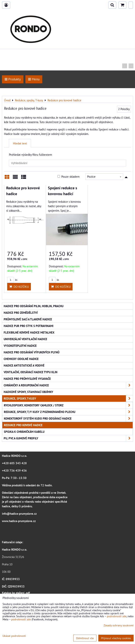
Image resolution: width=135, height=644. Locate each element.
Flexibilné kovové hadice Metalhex (29, 332)
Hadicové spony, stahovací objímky (28, 392)
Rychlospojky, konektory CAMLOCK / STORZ (68, 405)
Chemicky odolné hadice (21, 359)
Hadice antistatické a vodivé (24, 365)
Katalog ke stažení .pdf (16, 593)
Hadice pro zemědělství (21, 313)
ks (12, 280)
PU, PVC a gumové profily (68, 438)
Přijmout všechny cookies (116, 638)
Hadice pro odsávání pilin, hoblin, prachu (34, 306)
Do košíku (19, 287)
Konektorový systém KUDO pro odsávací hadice (68, 418)
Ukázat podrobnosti (14, 636)
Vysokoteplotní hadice (20, 346)
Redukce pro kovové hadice (23, 425)
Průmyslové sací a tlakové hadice (28, 319)
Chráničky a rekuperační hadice (68, 385)
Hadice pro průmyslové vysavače (27, 379)
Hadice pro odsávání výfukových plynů (32, 352)
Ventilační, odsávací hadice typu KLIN (31, 372)
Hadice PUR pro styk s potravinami (29, 326)
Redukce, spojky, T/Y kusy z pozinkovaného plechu (68, 412)
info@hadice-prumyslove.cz (19, 514)
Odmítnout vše (85, 638)
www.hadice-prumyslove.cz (19, 521)
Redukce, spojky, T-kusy (68, 398)
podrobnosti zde (117, 616)
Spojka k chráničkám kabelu (24, 432)
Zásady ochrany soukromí (119, 625)
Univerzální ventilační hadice (25, 339)
